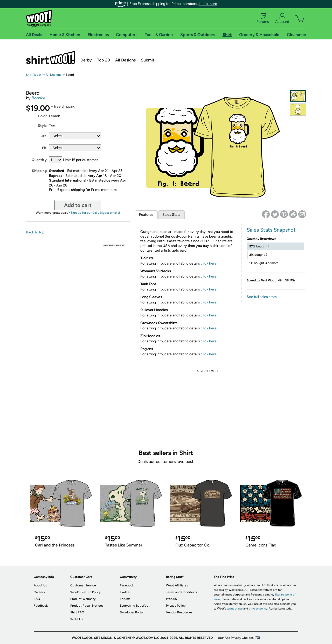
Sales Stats (171, 215)
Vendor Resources (179, 612)
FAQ (37, 599)
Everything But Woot (135, 606)
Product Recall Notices (87, 606)
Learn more (208, 4)
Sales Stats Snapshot (271, 230)
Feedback (41, 606)
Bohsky (38, 98)
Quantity (39, 160)
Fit (44, 148)
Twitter (125, 592)
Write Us (77, 619)
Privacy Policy (176, 606)
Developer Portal (132, 612)
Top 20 (103, 60)
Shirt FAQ (77, 612)
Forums (263, 18)
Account (282, 18)
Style (42, 126)
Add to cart (78, 205)
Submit (148, 60)
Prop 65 (171, 599)
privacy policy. (258, 609)
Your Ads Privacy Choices (236, 638)
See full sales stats (262, 297)
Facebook (127, 585)
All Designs (125, 60)
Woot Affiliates (177, 585)
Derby (86, 60)
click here (209, 263)
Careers (39, 592)
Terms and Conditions (182, 592)
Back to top (35, 232)
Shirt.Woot (51, 58)
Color (42, 116)
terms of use (235, 609)
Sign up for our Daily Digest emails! (95, 213)
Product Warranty (83, 599)
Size (43, 136)
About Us (40, 585)
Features (146, 215)
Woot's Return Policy (85, 592)
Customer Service (83, 585)
